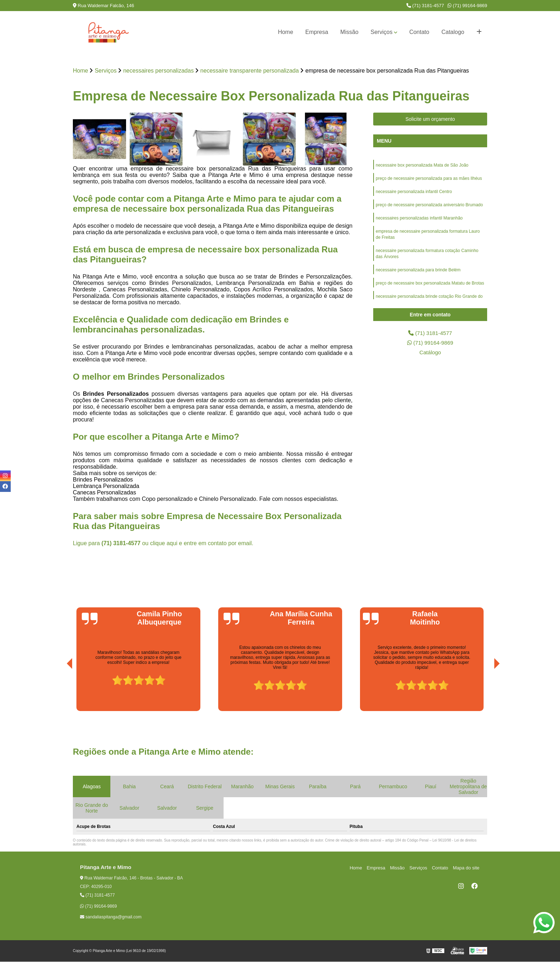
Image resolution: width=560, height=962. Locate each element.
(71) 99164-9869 (467, 6)
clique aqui (164, 544)
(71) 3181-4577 (425, 6)
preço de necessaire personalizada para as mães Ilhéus (429, 179)
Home (286, 32)
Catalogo (453, 32)
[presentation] (60, 691)
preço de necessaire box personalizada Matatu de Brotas (430, 287)
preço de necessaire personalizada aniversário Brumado (429, 206)
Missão (349, 32)
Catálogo (430, 353)
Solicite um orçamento (430, 119)
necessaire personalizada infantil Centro (414, 193)
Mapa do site (466, 868)
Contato (419, 32)
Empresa (317, 32)
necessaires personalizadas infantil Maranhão (419, 220)
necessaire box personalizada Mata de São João (422, 166)
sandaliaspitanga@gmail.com (111, 917)
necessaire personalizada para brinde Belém (418, 273)
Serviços (382, 32)
